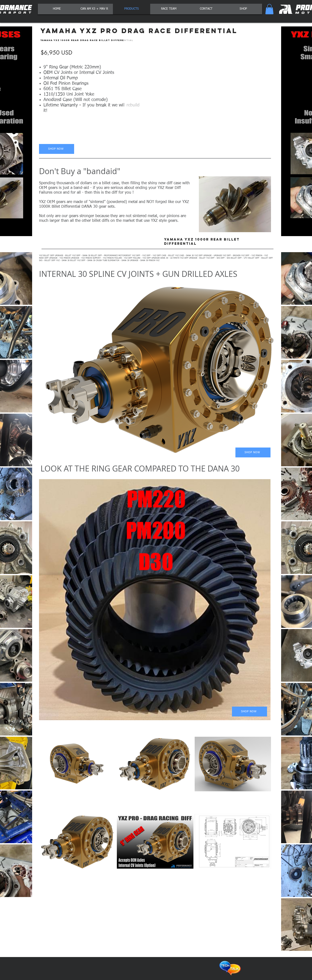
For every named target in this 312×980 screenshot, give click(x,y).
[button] (269, 9)
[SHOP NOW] (57, 149)
